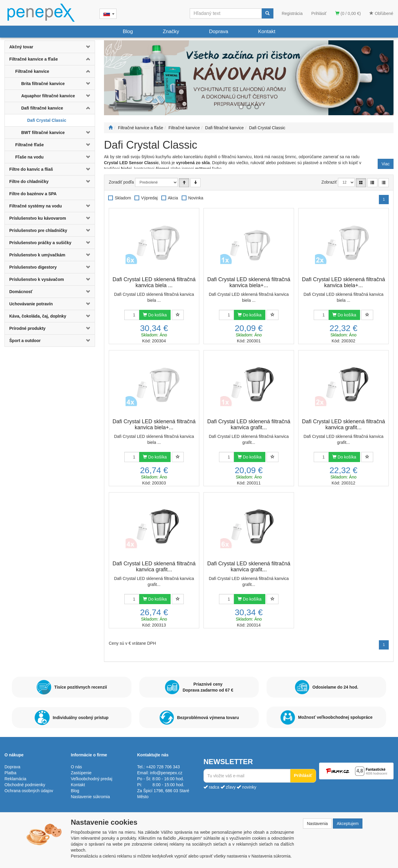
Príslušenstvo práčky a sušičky (40, 243)
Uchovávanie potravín (31, 304)
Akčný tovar (21, 47)
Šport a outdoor (25, 341)
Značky (171, 31)
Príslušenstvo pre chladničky (38, 230)
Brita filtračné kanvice (43, 84)
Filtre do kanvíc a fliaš (31, 169)
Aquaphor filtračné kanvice (48, 96)
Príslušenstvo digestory (33, 267)
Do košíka (155, 315)
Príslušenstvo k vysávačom (37, 279)
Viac (386, 164)
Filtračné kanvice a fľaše (34, 59)
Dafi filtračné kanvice (42, 108)
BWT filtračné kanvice (43, 133)
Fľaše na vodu (29, 157)
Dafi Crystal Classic (47, 120)
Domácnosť (21, 292)
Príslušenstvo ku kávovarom (38, 218)
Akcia (173, 198)
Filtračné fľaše (30, 145)
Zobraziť (329, 182)
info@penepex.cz (166, 773)
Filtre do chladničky (29, 181)
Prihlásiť (319, 13)
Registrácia (292, 13)
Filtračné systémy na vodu (36, 206)
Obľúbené (381, 13)
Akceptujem (348, 824)
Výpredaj (149, 198)
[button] (87, 47)
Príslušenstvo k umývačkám (37, 255)
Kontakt (267, 31)
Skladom (123, 198)
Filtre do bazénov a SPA (33, 194)
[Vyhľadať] (267, 13)
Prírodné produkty (27, 328)
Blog (128, 31)
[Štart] (111, 128)
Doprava (218, 31)
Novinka (196, 198)
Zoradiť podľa (121, 182)
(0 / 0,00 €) (348, 13)
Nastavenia (317, 824)
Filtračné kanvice (32, 71)
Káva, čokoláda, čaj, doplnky (38, 316)
